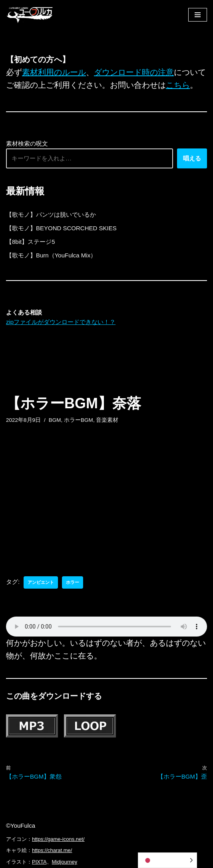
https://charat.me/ (52, 850)
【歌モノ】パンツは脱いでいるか (51, 215)
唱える (192, 158)
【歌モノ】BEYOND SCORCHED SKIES (61, 228)
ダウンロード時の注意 (134, 72)
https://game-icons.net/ (58, 839)
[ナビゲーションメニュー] (198, 15)
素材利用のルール (54, 72)
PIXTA (39, 862)
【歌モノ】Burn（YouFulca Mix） (51, 255)
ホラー (73, 582)
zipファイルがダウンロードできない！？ (61, 322)
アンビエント (41, 582)
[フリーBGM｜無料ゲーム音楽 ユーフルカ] (30, 15)
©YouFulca (21, 825)
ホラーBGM (79, 420)
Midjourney (65, 862)
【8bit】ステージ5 (31, 242)
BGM (55, 420)
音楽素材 (107, 420)
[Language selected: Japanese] (167, 860)
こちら (178, 85)
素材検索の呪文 (27, 143)
